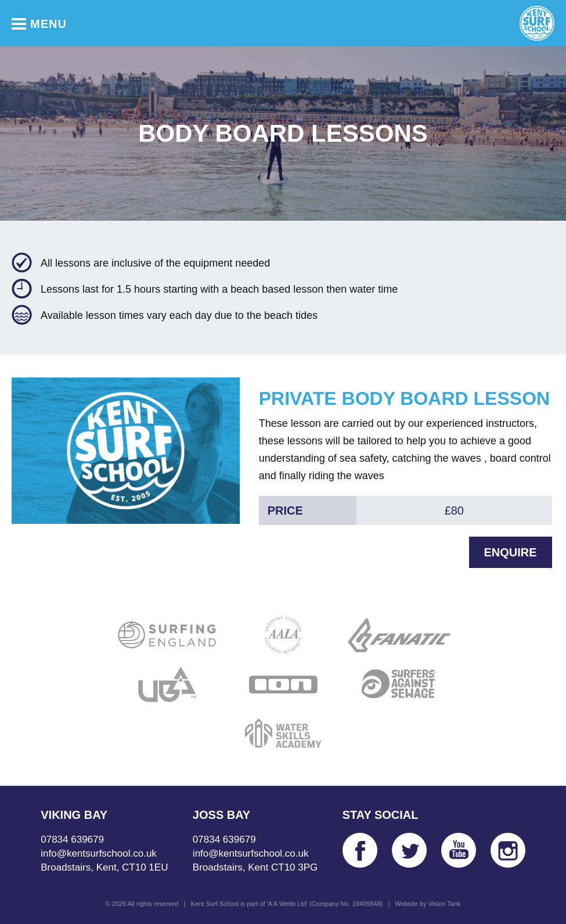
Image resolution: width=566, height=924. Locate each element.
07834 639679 (72, 839)
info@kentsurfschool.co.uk (99, 853)
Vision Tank (445, 904)
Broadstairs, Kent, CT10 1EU (104, 867)
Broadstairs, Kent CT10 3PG (255, 867)
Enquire (511, 552)
